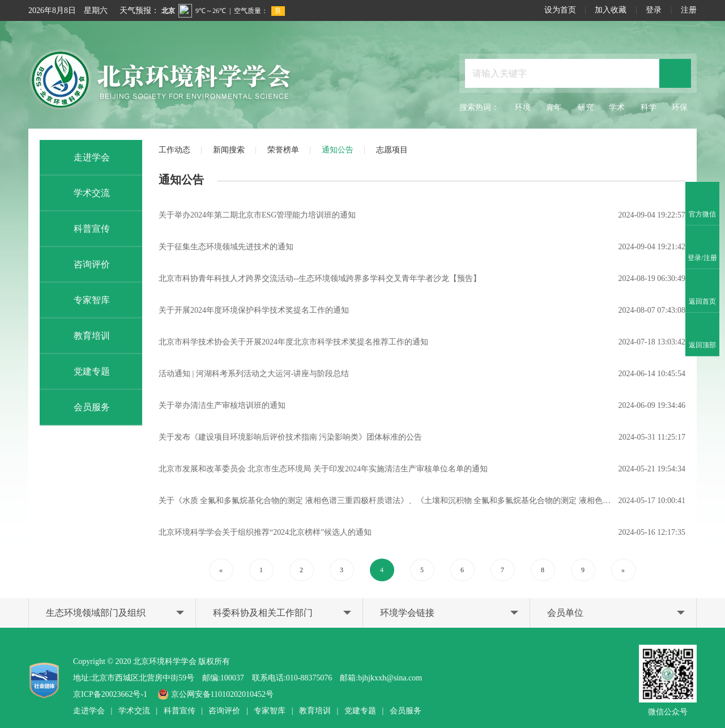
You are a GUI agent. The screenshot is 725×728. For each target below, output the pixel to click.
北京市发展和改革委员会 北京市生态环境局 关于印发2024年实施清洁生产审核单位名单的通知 (323, 469)
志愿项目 (392, 150)
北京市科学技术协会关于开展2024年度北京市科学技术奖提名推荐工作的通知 (293, 342)
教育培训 (80, 336)
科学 (649, 107)
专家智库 (80, 300)
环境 (523, 107)
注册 (689, 10)
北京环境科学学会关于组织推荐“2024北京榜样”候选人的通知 (265, 532)
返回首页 (702, 291)
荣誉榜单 (283, 150)
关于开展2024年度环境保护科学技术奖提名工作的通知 (254, 310)
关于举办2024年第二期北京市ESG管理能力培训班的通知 (257, 215)
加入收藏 (611, 10)
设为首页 (560, 10)
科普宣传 (80, 229)
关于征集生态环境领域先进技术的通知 (226, 247)
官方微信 (702, 204)
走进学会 (80, 157)
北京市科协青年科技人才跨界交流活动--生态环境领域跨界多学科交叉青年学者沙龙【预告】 (320, 278)
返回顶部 (702, 335)
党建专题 (80, 372)
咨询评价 (80, 265)
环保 (680, 107)
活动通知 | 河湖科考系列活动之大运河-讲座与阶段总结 (254, 374)
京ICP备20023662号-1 (110, 694)
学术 (617, 107)
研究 (586, 107)
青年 (554, 107)
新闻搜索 (229, 150)
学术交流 (80, 193)
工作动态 (174, 150)
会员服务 (80, 407)
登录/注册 (702, 248)
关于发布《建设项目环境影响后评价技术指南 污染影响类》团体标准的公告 (291, 437)
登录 (654, 10)
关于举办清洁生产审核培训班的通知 (222, 405)
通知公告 (338, 150)
